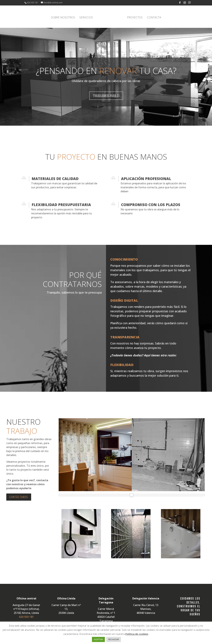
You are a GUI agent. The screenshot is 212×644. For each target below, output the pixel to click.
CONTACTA (153, 17)
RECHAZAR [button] (114, 639)
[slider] (132, 494)
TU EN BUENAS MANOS (106, 156)
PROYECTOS (134, 17)
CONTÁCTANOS (19, 496)
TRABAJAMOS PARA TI (106, 95)
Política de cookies (137, 634)
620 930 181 (33, 3)
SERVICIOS (87, 17)
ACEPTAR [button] (98, 639)
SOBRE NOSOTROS (64, 17)
